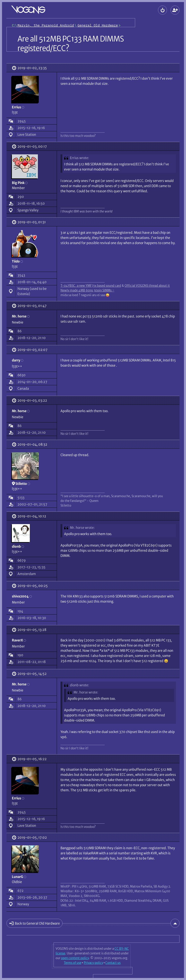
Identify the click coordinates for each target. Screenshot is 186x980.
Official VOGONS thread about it (147, 286)
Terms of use (73, 963)
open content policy (75, 958)
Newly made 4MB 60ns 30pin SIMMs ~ (87, 290)
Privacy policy (93, 963)
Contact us (113, 963)
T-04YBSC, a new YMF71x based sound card (91, 286)
